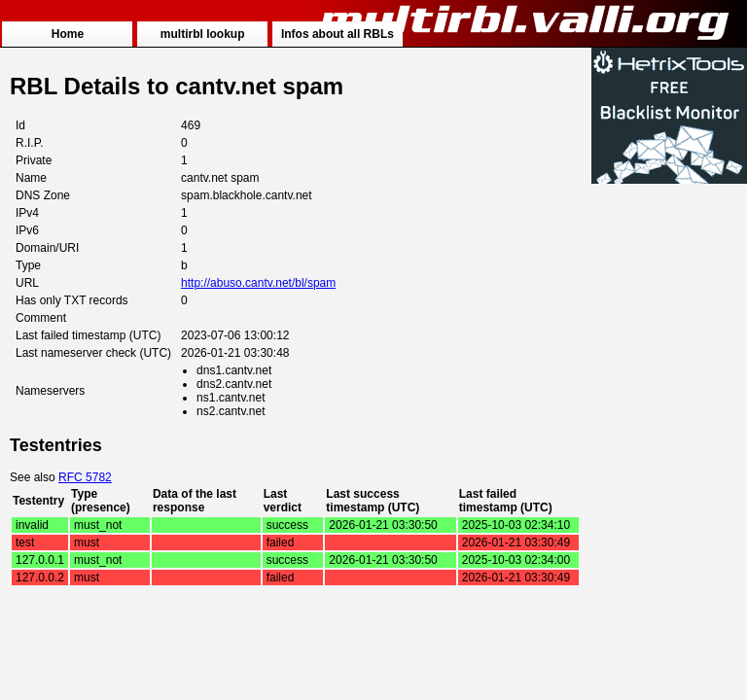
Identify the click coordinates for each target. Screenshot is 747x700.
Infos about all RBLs (338, 34)
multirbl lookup (203, 34)
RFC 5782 (85, 477)
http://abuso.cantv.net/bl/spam (258, 283)
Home (68, 34)
